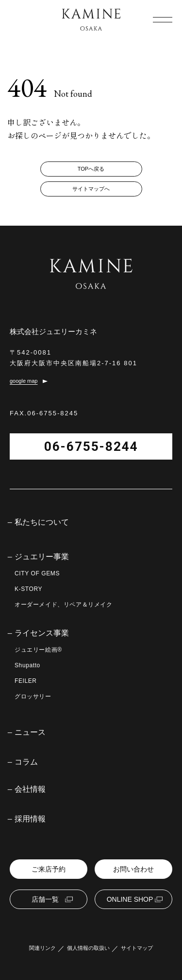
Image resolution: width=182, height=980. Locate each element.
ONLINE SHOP (130, 899)
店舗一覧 (45, 899)
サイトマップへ (91, 189)
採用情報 (30, 819)
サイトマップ (137, 948)
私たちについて (42, 522)
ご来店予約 (49, 869)
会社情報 (30, 789)
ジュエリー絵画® (38, 650)
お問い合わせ (133, 869)
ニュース (30, 732)
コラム (26, 762)
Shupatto (27, 665)
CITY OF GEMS (37, 573)
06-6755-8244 (91, 446)
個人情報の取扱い (88, 948)
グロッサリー (33, 696)
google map (24, 381)
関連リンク (42, 948)
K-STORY (28, 589)
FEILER (26, 681)
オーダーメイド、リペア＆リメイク (64, 605)
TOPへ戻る (91, 169)
